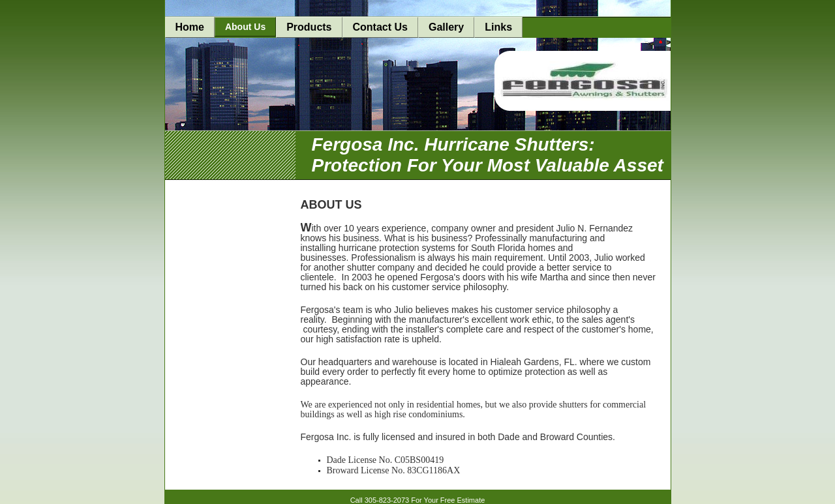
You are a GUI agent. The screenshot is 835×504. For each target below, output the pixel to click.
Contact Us (380, 27)
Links (498, 27)
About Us (245, 27)
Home (190, 27)
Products (309, 27)
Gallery (446, 27)
